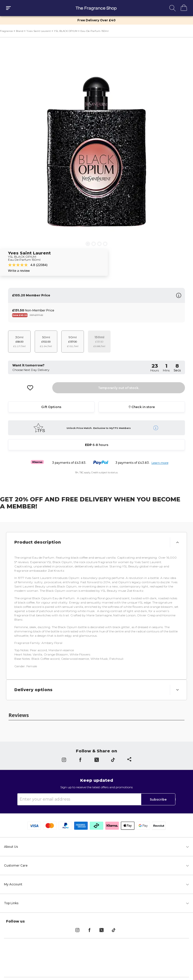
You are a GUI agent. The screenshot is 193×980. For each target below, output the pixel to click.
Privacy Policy (63, 967)
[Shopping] (181, 8)
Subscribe (158, 782)
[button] (96, 541)
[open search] (173, 8)
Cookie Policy (130, 967)
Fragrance (6, 31)
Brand (20, 31)
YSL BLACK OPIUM (66, 31)
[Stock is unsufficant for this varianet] (99, 340)
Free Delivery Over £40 (96, 20)
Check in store (142, 405)
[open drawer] (8, 8)
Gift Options (51, 405)
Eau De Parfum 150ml (94, 31)
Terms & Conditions (97, 967)
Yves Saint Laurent (39, 31)
